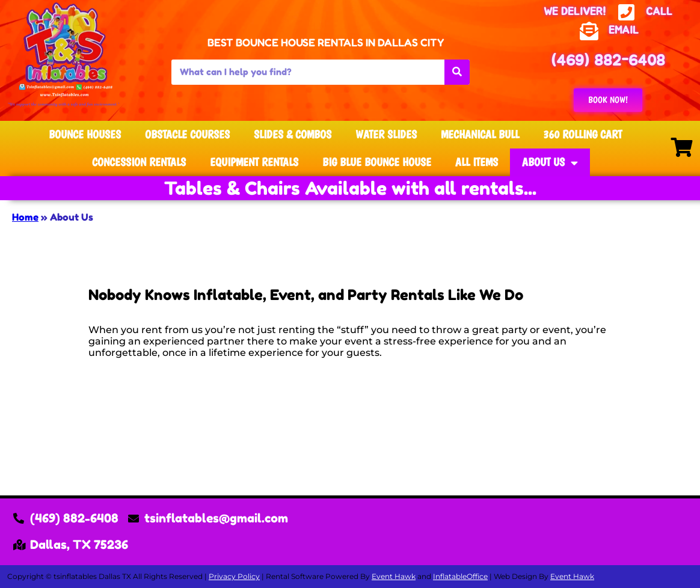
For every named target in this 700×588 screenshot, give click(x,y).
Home (25, 217)
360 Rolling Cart (582, 134)
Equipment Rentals (254, 162)
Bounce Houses (85, 134)
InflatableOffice (460, 576)
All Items (477, 162)
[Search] (457, 72)
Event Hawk (394, 576)
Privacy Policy (234, 576)
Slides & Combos (293, 134)
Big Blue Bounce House (377, 162)
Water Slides (386, 134)
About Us (550, 163)
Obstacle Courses (187, 134)
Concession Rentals (139, 162)
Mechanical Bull (480, 134)
